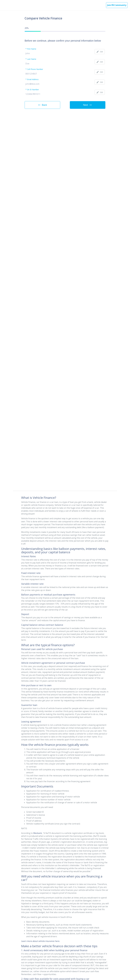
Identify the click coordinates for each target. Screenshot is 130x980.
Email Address (33, 80)
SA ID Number (33, 90)
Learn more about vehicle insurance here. (40, 941)
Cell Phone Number (35, 69)
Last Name (32, 59)
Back (42, 105)
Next (88, 105)
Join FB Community (117, 5)
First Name (32, 49)
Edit (100, 52)
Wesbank (38, 833)
